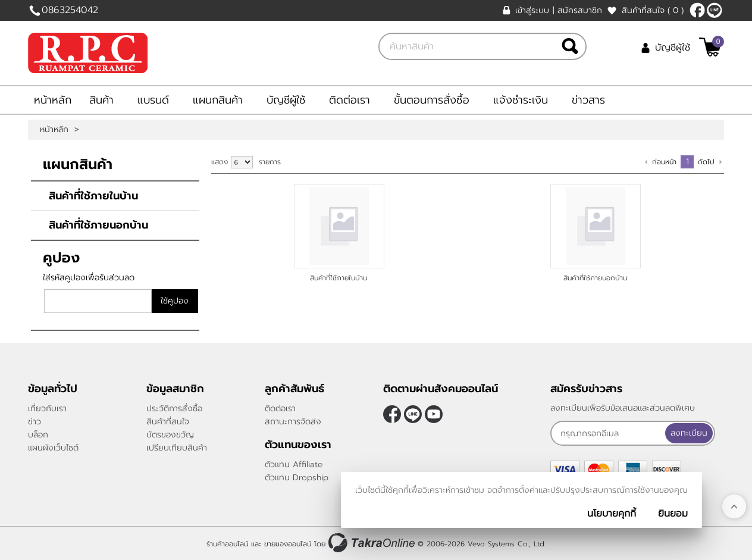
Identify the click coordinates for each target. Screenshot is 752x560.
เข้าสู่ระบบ (532, 10)
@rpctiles (715, 10)
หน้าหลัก (53, 100)
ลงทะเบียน (689, 433)
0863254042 (70, 10)
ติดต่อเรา (350, 100)
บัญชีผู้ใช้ (673, 48)
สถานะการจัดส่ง (293, 422)
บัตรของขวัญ (170, 435)
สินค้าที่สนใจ (653, 10)
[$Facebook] (697, 10)
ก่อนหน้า (664, 162)
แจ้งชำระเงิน (521, 100)
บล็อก (38, 435)
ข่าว (35, 422)
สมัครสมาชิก (580, 10)
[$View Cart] (710, 47)
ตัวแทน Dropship (297, 478)
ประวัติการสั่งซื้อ (174, 409)
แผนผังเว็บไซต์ (53, 448)
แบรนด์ (153, 100)
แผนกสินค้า (218, 100)
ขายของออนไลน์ (288, 544)
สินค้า (101, 100)
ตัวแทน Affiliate (294, 464)
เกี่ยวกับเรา (47, 409)
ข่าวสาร (588, 100)
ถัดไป (706, 162)
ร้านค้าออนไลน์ (227, 544)
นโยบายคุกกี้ (612, 514)
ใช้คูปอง (175, 301)
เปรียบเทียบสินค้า (177, 448)
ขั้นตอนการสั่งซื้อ (432, 100)
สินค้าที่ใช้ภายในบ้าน (93, 196)
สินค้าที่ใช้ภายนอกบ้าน (98, 225)
